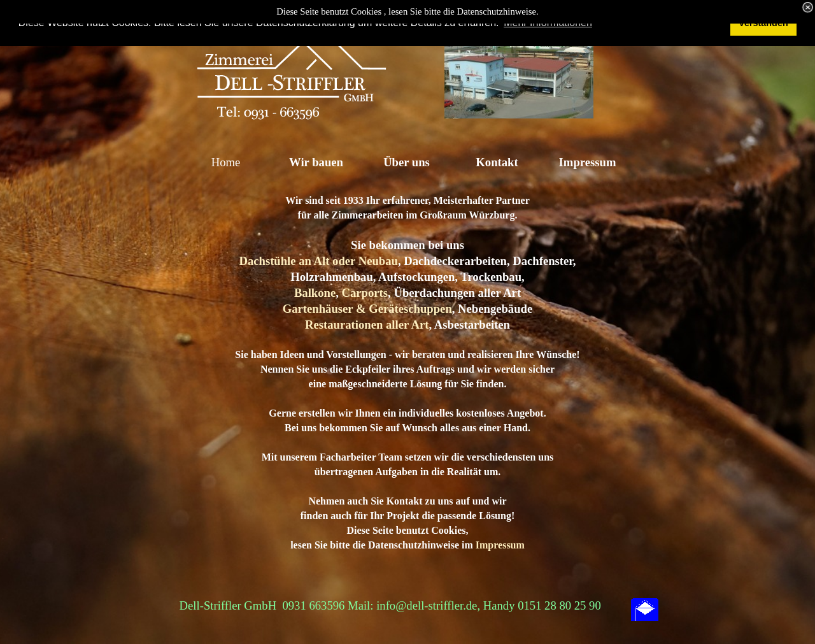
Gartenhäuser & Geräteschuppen (367, 309)
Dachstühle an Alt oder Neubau (318, 261)
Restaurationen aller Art (367, 325)
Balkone (315, 293)
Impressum (500, 545)
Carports (365, 293)
